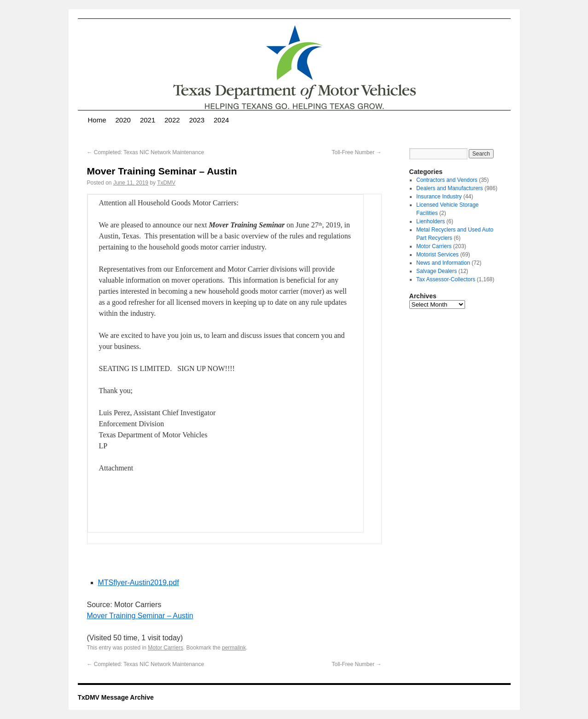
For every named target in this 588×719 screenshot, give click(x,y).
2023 (197, 120)
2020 (123, 120)
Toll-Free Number (356, 152)
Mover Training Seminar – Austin (140, 616)
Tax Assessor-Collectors (446, 279)
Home (97, 120)
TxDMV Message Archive (116, 697)
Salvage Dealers (437, 271)
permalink (234, 648)
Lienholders (431, 221)
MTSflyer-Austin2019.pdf (139, 583)
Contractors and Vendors (447, 180)
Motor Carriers (166, 648)
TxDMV (166, 183)
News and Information (443, 263)
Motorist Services (437, 255)
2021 (148, 120)
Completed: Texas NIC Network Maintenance (146, 152)
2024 (221, 120)
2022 (172, 120)
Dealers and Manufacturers (450, 188)
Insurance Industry (439, 197)
